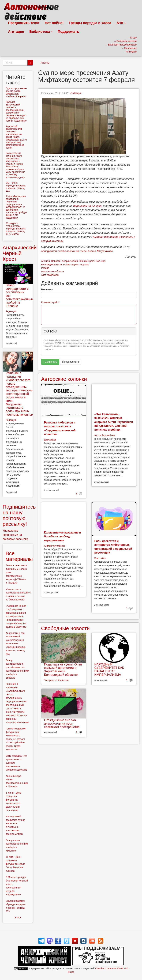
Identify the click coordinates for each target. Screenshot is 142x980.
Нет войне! (54, 23)
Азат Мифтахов (50, 275)
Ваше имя (47, 289)
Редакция (76, 93)
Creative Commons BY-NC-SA (112, 968)
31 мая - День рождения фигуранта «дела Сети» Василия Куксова (15, 864)
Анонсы (45, 63)
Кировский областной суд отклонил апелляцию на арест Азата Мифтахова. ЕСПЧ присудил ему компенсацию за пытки (16, 137)
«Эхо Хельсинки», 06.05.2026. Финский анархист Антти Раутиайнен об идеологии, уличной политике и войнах (114, 422)
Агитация (16, 32)
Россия (45, 268)
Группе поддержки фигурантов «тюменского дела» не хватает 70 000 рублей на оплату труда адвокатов (16, 739)
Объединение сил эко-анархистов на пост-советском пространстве (62, 724)
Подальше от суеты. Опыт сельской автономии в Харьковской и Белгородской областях (63, 670)
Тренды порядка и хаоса (90, 23)
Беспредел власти (52, 264)
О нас (71, 972)
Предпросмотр (71, 362)
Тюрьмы (85, 264)
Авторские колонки (64, 379)
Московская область (53, 271)
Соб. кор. (101, 261)
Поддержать (68, 32)
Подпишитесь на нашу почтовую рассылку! (19, 515)
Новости (56, 261)
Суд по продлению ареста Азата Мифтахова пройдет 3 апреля (16, 92)
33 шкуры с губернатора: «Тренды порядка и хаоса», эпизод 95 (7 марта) (16, 229)
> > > (18, 918)
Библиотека (41, 32)
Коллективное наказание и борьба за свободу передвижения (63, 536)
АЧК (121, 23)
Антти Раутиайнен (105, 435)
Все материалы (19, 556)
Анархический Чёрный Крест (78, 261)
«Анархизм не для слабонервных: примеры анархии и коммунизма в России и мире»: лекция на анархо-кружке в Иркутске (16, 616)
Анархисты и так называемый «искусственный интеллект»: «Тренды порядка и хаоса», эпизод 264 (16, 644)
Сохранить (50, 362)
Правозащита (71, 264)
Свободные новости (66, 628)
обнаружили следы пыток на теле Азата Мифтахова (77, 251)
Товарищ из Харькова (56, 680)
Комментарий (50, 302)
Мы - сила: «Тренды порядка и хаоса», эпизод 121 (16, 187)
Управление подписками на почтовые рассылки (15, 535)
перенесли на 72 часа (87, 206)
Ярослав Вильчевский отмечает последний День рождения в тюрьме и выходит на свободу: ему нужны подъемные (16, 111)
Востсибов (50, 440)
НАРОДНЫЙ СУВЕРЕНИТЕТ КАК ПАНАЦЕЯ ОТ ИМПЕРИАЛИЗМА (109, 670)
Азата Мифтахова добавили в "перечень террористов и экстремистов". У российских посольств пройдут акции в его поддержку (16, 207)
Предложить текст (24, 23)
